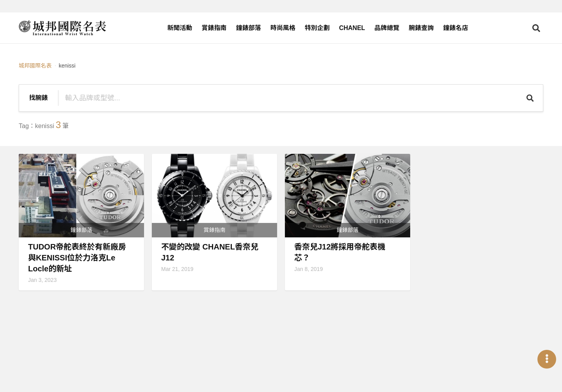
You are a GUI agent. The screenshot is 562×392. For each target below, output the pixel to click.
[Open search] (536, 28)
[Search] (531, 98)
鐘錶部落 (249, 28)
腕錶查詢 (421, 28)
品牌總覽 (387, 28)
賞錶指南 (214, 28)
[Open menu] (547, 359)
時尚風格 (283, 28)
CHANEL (352, 28)
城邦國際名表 (35, 66)
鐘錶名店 (455, 28)
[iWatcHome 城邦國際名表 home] (62, 28)
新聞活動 (180, 28)
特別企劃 (317, 28)
